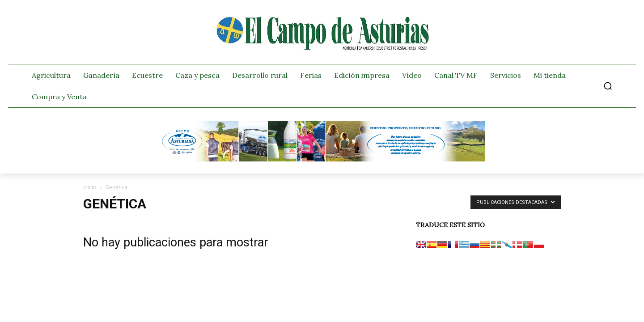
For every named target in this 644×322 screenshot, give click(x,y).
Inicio (90, 187)
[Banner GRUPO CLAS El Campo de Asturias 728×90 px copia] (322, 159)
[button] (608, 86)
